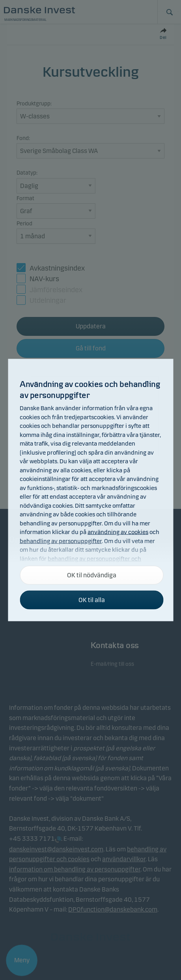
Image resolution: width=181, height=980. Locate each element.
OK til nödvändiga (92, 575)
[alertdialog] (90, 490)
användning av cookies (118, 532)
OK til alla (92, 600)
